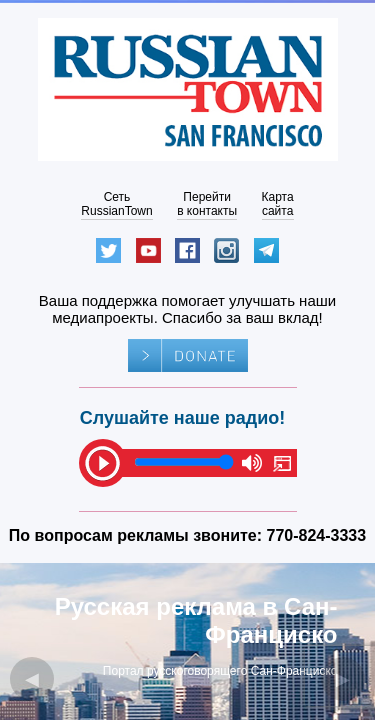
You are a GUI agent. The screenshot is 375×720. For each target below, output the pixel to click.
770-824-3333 (317, 535)
